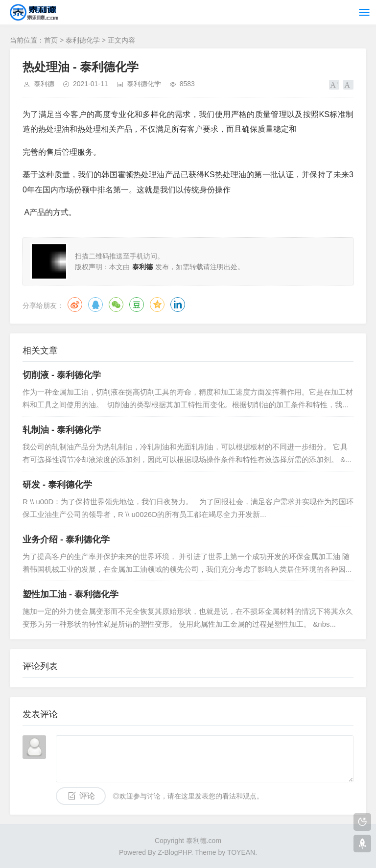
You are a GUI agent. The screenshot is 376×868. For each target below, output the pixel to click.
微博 (75, 305)
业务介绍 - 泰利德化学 (66, 540)
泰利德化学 (83, 40)
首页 (51, 40)
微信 (116, 305)
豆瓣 (137, 305)
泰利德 (44, 84)
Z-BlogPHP (174, 852)
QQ (95, 305)
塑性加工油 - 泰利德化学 (70, 594)
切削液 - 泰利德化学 (62, 375)
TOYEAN (241, 852)
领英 (178, 305)
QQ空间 (157, 305)
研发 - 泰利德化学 (57, 485)
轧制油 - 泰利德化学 (62, 430)
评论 (87, 796)
